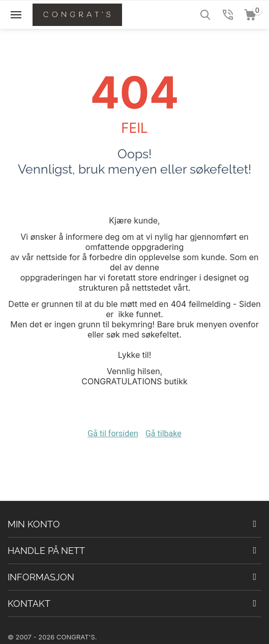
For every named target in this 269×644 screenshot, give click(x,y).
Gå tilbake (163, 433)
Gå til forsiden (113, 433)
